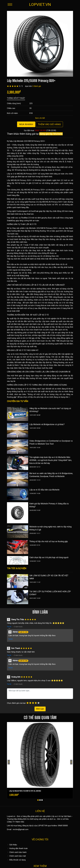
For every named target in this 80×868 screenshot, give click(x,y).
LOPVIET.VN (40, 4)
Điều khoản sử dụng (16, 860)
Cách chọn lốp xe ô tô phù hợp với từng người (49, 557)
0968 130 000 (40, 130)
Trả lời (9, 627)
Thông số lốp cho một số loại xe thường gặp (49, 541)
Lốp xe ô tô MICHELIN (16, 174)
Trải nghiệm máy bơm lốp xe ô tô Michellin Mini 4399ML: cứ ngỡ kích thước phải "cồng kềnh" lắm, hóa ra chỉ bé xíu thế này (51, 460)
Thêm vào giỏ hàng (49, 124)
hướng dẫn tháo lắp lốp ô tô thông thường (29, 231)
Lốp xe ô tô (56, 816)
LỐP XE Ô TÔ (31, 224)
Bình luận (40, 709)
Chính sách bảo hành (17, 852)
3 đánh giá (37, 86)
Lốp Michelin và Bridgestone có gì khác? (47, 424)
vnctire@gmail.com (21, 829)
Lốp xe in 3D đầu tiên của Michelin (44, 490)
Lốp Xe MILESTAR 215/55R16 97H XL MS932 (25, 791)
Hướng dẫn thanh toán (17, 848)
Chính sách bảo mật (16, 856)
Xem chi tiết (40, 118)
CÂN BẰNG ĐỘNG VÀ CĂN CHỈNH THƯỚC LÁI (26, 372)
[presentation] (9, 762)
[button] (38, 800)
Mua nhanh (26, 124)
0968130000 (63, 826)
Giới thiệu (12, 845)
